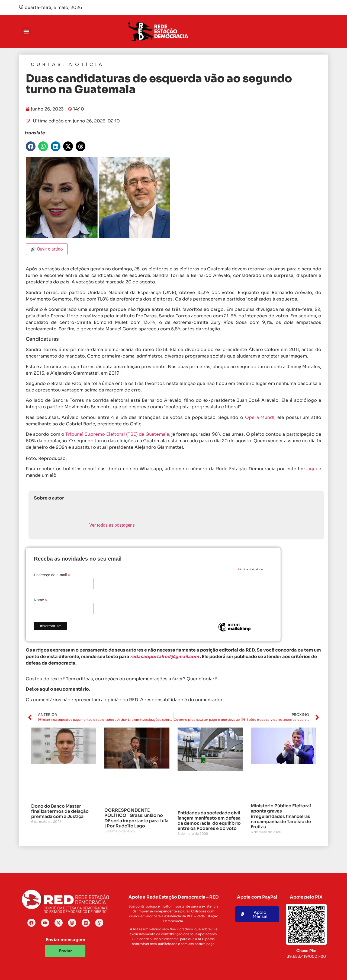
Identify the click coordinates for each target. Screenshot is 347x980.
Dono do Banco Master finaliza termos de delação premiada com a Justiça (60, 811)
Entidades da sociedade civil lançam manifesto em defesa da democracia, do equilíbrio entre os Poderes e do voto (209, 821)
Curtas (47, 64)
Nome (41, 600)
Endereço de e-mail (52, 575)
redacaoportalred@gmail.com (165, 657)
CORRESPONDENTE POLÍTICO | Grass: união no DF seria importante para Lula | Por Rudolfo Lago (136, 818)
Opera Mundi (260, 417)
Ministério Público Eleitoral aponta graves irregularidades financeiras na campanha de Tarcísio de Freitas (281, 816)
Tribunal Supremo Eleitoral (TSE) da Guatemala (117, 434)
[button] (26, 32)
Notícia (87, 64)
